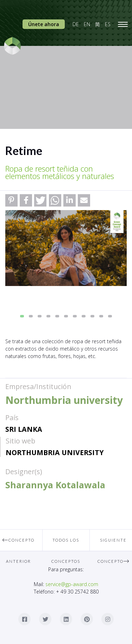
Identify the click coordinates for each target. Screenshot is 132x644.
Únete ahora (44, 24)
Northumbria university (55, 452)
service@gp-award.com (72, 584)
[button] (11, 200)
